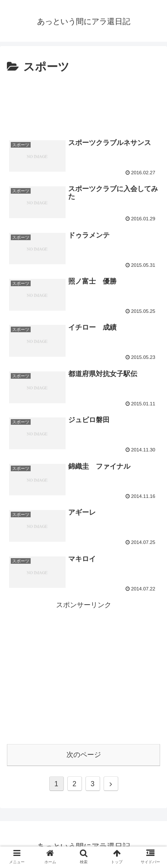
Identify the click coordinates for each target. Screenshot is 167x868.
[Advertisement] (83, 103)
